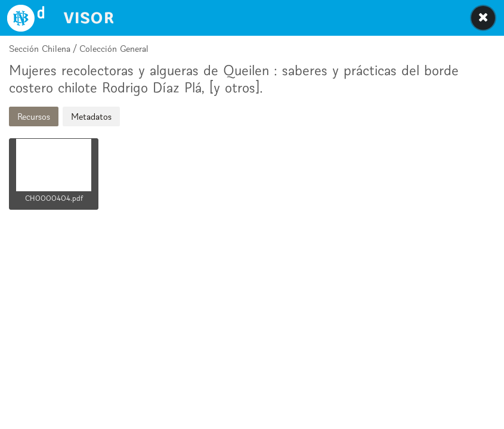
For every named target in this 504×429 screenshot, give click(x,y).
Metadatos (91, 116)
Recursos (34, 116)
